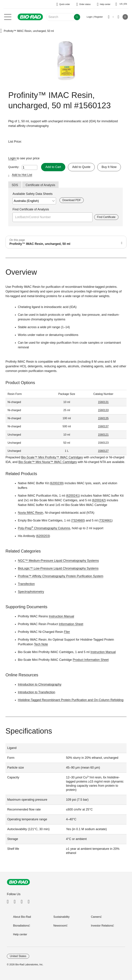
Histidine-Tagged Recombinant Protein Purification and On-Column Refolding (71, 700)
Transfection (26, 584)
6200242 (99, 500)
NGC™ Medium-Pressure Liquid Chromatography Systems (58, 561)
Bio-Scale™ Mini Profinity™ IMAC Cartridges (52, 457)
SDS (15, 185)
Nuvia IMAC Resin (31, 513)
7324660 (78, 520)
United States (18, 956)
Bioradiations (21, 926)
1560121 (103, 435)
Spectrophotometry (31, 592)
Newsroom (60, 926)
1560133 (103, 410)
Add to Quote (81, 167)
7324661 (106, 520)
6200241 (73, 496)
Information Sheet (71, 624)
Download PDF (72, 200)
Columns (64, 528)
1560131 (103, 402)
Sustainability (62, 917)
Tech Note (41, 644)
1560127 (103, 451)
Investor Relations (102, 926)
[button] (1, 31)
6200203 (43, 536)
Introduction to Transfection (37, 692)
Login (12, 158)
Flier (67, 632)
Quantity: (14, 167)
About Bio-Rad (22, 917)
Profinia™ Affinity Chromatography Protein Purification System (61, 576)
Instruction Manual (61, 616)
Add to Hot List (22, 175)
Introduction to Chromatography (40, 684)
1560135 (103, 418)
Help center (20, 934)
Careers (96, 917)
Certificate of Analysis (40, 185)
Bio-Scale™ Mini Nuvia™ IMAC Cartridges (48, 462)
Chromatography (46, 528)
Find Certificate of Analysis (31, 209)
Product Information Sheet (91, 660)
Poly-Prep (26, 528)
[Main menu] (8, 17)
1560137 (103, 426)
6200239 (57, 483)
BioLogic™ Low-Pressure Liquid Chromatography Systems (58, 568)
